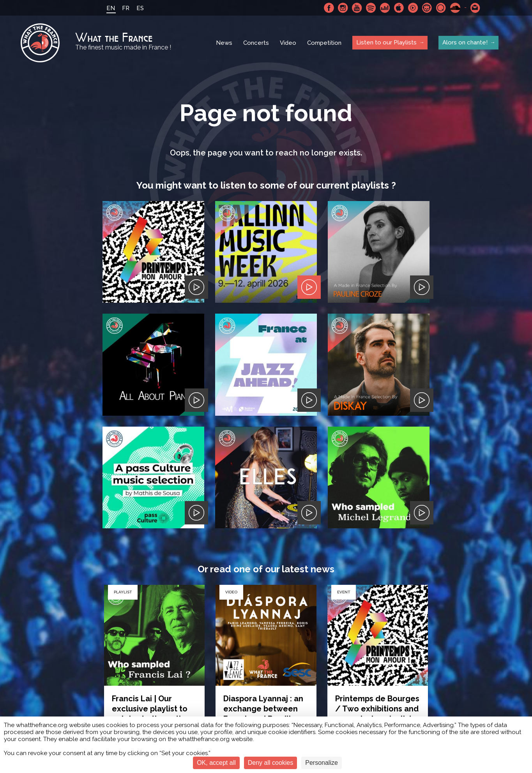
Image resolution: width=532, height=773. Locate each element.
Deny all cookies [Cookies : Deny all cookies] (271, 763)
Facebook (329, 8)
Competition (324, 43)
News (224, 43)
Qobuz (441, 8)
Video (288, 43)
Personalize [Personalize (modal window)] (322, 763)
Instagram (343, 8)
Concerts (256, 43)
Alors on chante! (465, 42)
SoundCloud (455, 8)
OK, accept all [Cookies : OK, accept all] (216, 763)
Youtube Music (413, 8)
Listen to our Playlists (386, 42)
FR (126, 8)
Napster (427, 8)
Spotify (371, 8)
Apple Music (399, 8)
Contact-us (475, 8)
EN (111, 8)
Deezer (385, 8)
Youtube (357, 8)
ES (140, 8)
